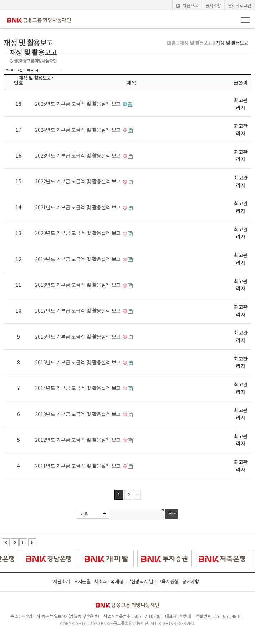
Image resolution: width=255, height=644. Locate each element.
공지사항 (213, 5)
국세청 (117, 581)
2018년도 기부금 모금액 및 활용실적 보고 (78, 285)
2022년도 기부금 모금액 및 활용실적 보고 (78, 181)
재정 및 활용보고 (35, 78)
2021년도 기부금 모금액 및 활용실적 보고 (78, 207)
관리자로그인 (240, 5)
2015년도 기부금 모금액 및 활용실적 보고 (78, 362)
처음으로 (187, 5)
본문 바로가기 (0, 0)
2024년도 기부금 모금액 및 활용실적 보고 (78, 130)
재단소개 (62, 581)
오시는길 (82, 581)
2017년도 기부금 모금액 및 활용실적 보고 (78, 310)
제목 (84, 514)
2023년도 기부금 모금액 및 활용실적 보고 (78, 155)
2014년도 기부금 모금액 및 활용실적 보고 (78, 388)
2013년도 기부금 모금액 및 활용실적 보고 (78, 414)
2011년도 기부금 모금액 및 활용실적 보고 (78, 466)
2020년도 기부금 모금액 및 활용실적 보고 (78, 233)
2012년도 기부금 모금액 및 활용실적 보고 (78, 440)
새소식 (100, 581)
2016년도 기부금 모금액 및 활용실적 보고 (78, 336)
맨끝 (137, 495)
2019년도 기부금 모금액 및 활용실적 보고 (78, 259)
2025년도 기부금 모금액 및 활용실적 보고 (78, 104)
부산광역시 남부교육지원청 (153, 581)
